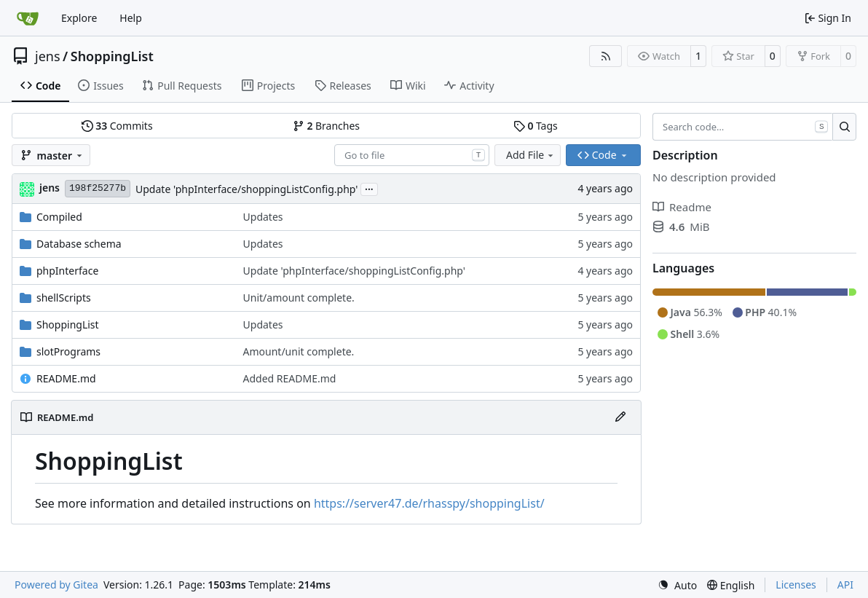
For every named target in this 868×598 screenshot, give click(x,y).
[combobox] (412, 155)
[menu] (677, 585)
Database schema (79, 244)
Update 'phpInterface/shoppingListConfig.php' (246, 189)
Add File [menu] (531, 155)
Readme (682, 207)
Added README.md (290, 378)
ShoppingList (112, 56)
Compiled (59, 217)
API (845, 585)
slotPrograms (68, 351)
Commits (117, 126)
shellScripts (64, 298)
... (369, 188)
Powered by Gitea (56, 585)
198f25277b (98, 188)
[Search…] (844, 127)
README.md (66, 378)
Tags (536, 126)
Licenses (796, 585)
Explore (79, 18)
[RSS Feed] (606, 56)
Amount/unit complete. (299, 351)
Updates (263, 217)
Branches (326, 126)
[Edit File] (620, 417)
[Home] (28, 18)
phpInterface (67, 271)
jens (48, 56)
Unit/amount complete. (299, 298)
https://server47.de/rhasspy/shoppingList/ (429, 503)
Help (131, 18)
